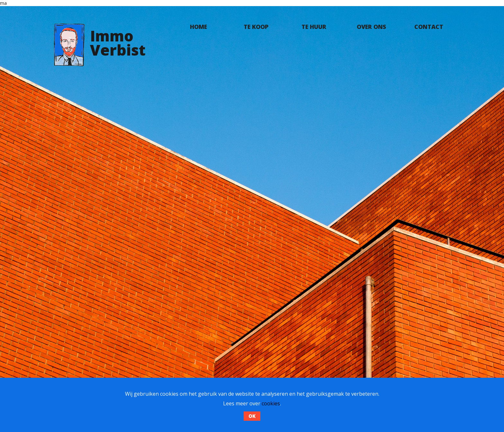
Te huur (314, 27)
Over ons (371, 27)
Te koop (256, 27)
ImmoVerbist (118, 43)
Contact (429, 27)
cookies (271, 403)
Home (198, 27)
